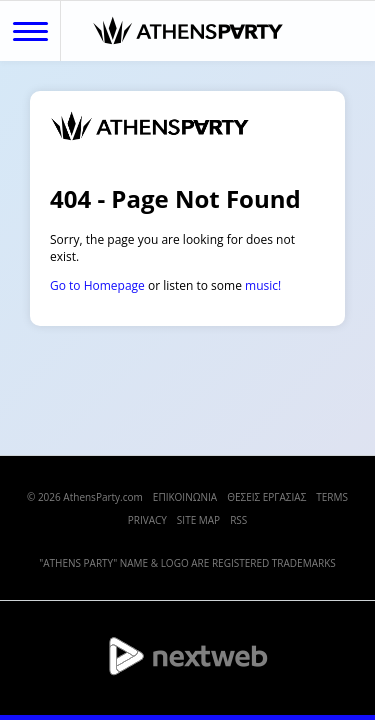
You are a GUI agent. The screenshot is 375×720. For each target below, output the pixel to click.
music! (263, 285)
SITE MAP (198, 520)
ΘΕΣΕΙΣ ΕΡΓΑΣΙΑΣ (266, 497)
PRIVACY (147, 520)
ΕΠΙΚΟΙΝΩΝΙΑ (185, 497)
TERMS (332, 497)
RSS (238, 520)
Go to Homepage (97, 285)
